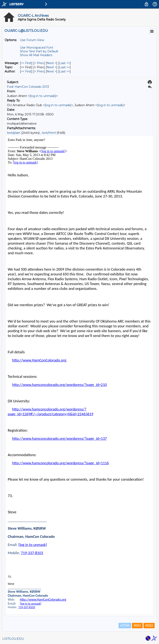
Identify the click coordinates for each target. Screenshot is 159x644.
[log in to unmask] (43, 96)
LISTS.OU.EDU (13, 639)
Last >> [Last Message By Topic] (65, 67)
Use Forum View (32, 40)
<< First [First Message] (26, 63)
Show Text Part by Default (39, 51)
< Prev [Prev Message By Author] (39, 71)
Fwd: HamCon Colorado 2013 (28, 87)
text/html (49, 133)
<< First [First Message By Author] (26, 71)
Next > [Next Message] (52, 63)
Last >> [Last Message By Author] (65, 71)
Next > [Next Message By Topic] (52, 67)
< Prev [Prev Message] (39, 63)
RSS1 (137, 626)
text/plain (14, 133)
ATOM (125, 626)
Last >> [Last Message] (65, 63)
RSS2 (149, 626)
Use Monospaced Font (37, 48)
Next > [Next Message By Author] (52, 71)
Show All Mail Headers (36, 55)
